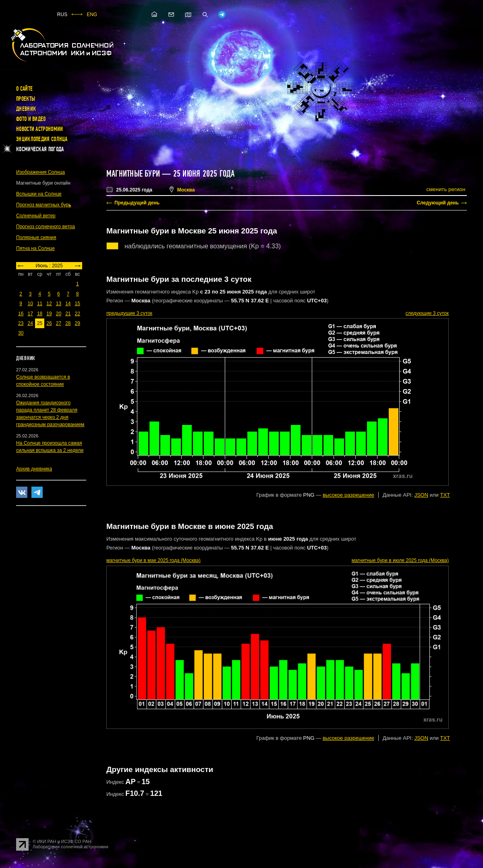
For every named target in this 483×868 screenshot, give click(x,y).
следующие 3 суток (427, 313)
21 (68, 314)
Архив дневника (34, 469)
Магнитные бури (134, 174)
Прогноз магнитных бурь (44, 205)
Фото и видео (31, 119)
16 (21, 314)
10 (30, 304)
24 (30, 323)
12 (49, 304)
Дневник (26, 109)
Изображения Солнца (40, 172)
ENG (92, 15)
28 (68, 323)
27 (59, 323)
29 (78, 323)
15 (78, 304)
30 (21, 333)
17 (30, 314)
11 (40, 304)
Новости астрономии (39, 129)
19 (49, 314)
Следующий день (438, 203)
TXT (445, 495)
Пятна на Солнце (35, 248)
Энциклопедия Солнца (42, 139)
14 (68, 304)
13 (59, 304)
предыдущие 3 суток (129, 313)
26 (49, 323)
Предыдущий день (137, 203)
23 (21, 323)
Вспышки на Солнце (39, 194)
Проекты (26, 99)
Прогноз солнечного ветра (46, 227)
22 (78, 314)
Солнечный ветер (36, 216)
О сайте (24, 89)
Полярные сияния (36, 237)
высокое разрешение (348, 495)
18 (40, 314)
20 (59, 314)
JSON (421, 495)
